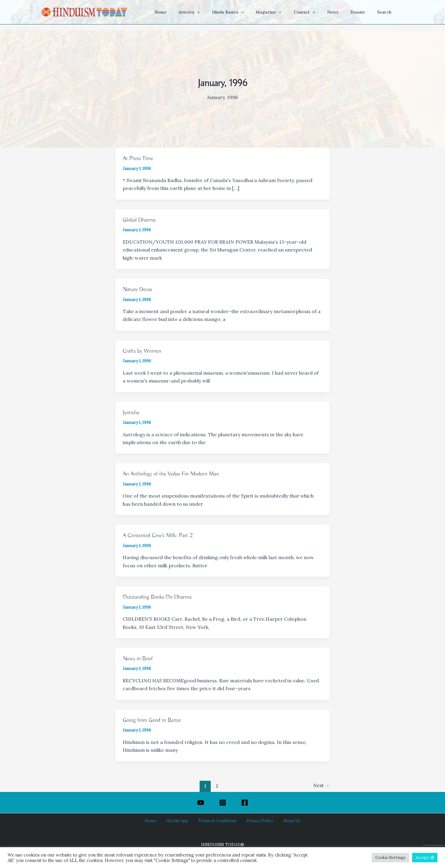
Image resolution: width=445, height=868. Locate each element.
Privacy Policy (256, 821)
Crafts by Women (143, 351)
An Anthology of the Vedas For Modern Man (174, 474)
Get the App (181, 821)
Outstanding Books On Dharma (159, 597)
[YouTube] (201, 803)
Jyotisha (132, 413)
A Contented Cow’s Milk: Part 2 (160, 535)
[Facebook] (245, 803)
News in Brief (139, 659)
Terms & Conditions (218, 821)
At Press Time (139, 158)
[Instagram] (223, 803)
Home (158, 821)
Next (321, 786)
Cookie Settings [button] (390, 858)
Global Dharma (140, 220)
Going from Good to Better (154, 720)
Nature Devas (139, 289)
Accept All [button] (425, 858)
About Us (284, 821)
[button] (220, 12)
